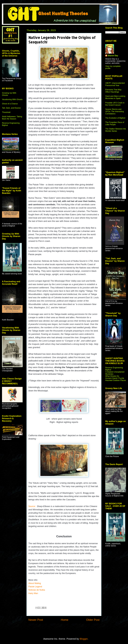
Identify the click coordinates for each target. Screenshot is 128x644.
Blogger (84, 639)
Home (65, 620)
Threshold (6, 112)
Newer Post (36, 620)
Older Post (93, 620)
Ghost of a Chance (10, 104)
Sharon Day (113, 56)
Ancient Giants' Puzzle (115, 378)
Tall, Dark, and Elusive (11, 108)
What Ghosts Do (112, 376)
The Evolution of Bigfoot (115, 118)
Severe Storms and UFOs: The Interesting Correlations (115, 111)
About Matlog (35, 583)
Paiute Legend (35, 587)
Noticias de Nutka (37, 590)
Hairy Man (33, 593)
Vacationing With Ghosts (12, 99)
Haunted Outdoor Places (116, 380)
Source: (32, 506)
